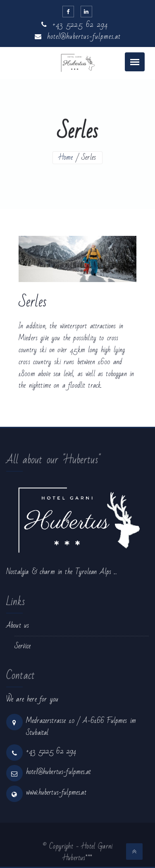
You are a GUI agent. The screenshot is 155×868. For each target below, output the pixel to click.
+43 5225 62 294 (75, 25)
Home (66, 157)
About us (18, 625)
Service (23, 646)
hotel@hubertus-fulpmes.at (78, 36)
